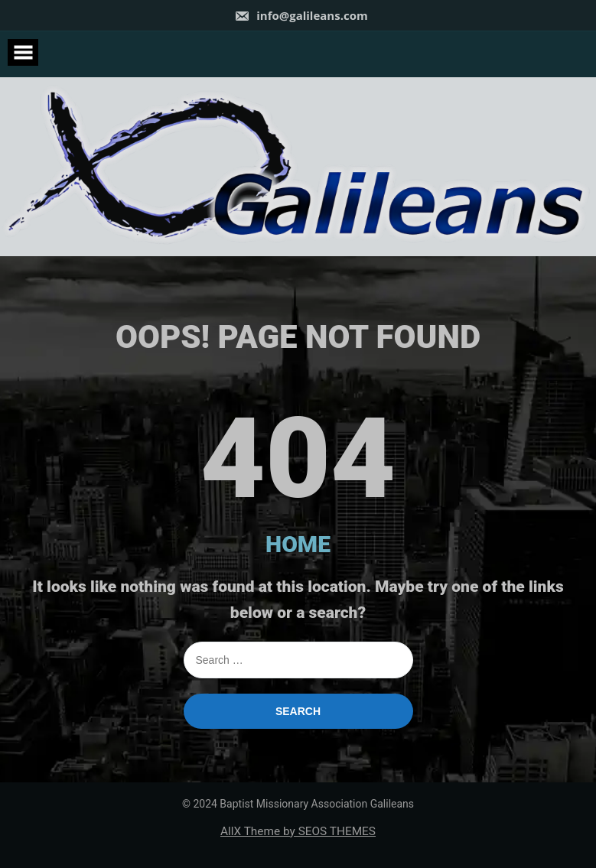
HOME (298, 544)
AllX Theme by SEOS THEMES (298, 831)
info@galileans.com (301, 15)
